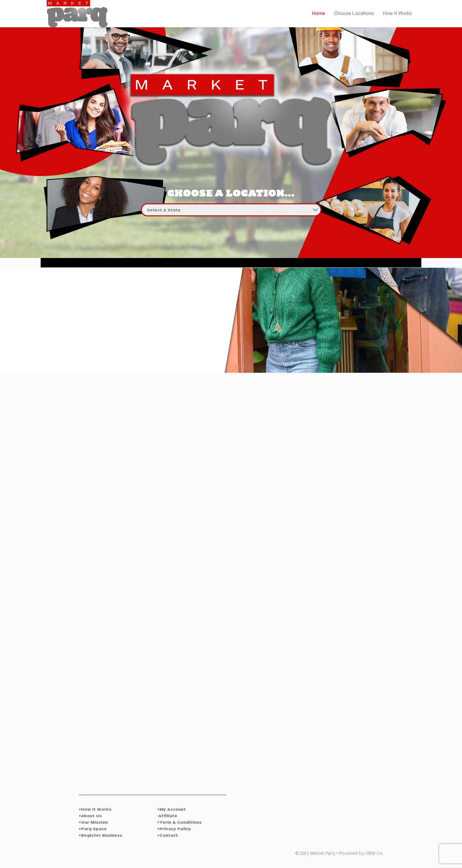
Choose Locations (354, 13)
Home (319, 13)
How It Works (397, 13)
